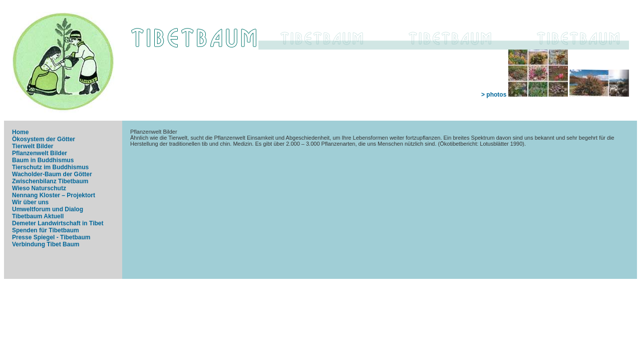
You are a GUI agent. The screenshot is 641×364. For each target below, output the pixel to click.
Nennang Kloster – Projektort (54, 195)
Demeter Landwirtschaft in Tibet (58, 223)
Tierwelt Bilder (33, 146)
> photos (555, 95)
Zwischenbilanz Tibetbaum (50, 181)
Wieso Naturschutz (39, 188)
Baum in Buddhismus (43, 160)
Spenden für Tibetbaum (46, 230)
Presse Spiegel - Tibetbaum (51, 237)
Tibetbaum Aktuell (38, 216)
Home (20, 132)
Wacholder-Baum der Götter (52, 174)
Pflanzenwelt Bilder (40, 153)
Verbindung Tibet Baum (46, 244)
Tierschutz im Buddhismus (50, 167)
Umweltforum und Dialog (48, 209)
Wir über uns (30, 202)
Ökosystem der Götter (44, 139)
